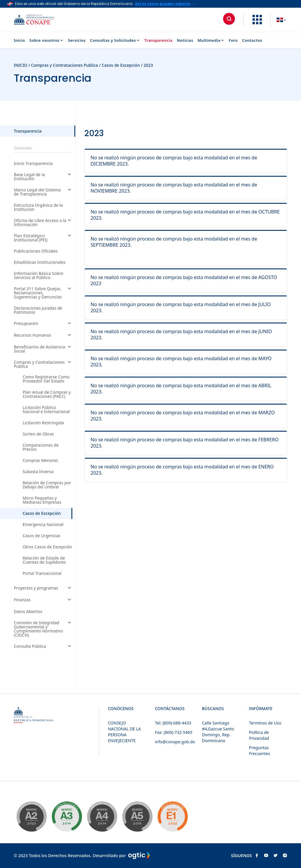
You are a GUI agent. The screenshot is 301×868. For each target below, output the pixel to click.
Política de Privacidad (259, 735)
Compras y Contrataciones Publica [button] (43, 364)
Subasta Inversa (38, 472)
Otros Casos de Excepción (47, 547)
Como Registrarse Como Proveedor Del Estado (46, 379)
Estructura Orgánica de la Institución (38, 207)
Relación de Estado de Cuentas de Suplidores (44, 560)
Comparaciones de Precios (41, 447)
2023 (148, 65)
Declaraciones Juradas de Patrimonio (38, 310)
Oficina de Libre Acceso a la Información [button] (43, 223)
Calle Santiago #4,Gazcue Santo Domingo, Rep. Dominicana (218, 732)
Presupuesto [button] (43, 324)
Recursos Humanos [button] (43, 335)
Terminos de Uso (265, 723)
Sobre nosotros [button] (46, 40)
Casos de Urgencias (41, 536)
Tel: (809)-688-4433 (173, 723)
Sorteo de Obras (38, 434)
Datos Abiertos (28, 612)
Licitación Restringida (43, 423)
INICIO (21, 65)
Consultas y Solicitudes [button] (115, 40)
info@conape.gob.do (175, 742)
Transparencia (158, 40)
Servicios (77, 40)
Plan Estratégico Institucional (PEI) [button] (43, 238)
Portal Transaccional (42, 573)
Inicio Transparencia (33, 163)
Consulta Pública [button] (43, 647)
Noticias (185, 40)
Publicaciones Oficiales (36, 251)
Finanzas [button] (43, 600)
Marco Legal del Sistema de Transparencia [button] (43, 192)
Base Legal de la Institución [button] (43, 177)
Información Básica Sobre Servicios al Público (39, 276)
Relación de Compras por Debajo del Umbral (47, 485)
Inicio (19, 40)
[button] (257, 23)
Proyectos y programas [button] (43, 588)
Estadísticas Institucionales (40, 262)
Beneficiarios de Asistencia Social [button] (43, 349)
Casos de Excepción (121, 65)
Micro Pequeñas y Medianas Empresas (42, 500)
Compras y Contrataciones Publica (64, 65)
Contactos (252, 40)
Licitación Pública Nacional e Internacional (46, 410)
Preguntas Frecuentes (260, 751)
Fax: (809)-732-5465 (174, 732)
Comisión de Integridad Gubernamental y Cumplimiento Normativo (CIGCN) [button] (43, 629)
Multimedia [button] (211, 40)
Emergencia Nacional (43, 525)
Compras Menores (40, 460)
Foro (233, 40)
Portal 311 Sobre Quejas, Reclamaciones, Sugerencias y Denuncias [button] (43, 293)
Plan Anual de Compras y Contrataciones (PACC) (47, 394)
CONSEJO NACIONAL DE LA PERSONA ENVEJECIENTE (124, 732)
